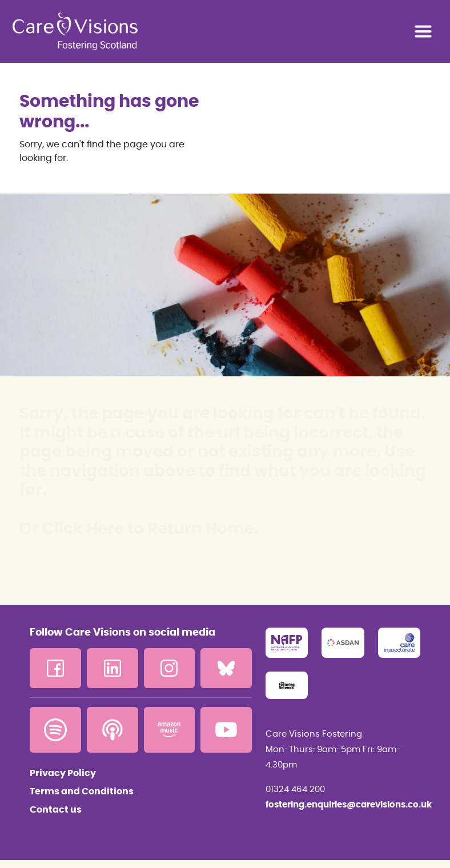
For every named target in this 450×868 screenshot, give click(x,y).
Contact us (56, 810)
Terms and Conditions (82, 791)
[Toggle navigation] (423, 31)
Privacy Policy (63, 773)
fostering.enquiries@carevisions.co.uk (343, 805)
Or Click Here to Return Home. (139, 529)
